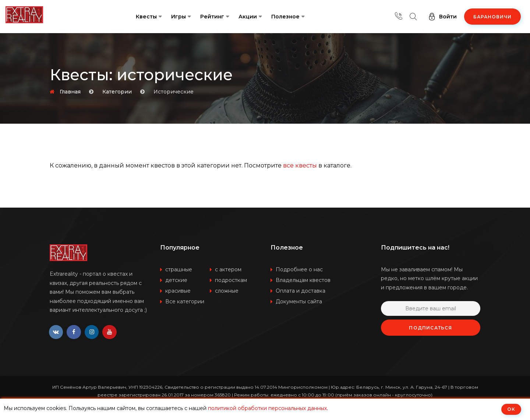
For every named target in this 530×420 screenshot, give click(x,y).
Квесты (146, 17)
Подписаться (430, 328)
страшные (179, 269)
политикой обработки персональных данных (267, 408)
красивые (178, 291)
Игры (179, 17)
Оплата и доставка (301, 291)
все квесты (300, 165)
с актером (228, 269)
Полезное (285, 17)
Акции (248, 17)
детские (176, 280)
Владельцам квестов (303, 280)
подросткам (231, 280)
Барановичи (492, 17)
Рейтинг (212, 17)
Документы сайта (299, 301)
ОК (511, 409)
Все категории (185, 301)
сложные (227, 291)
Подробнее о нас (299, 269)
